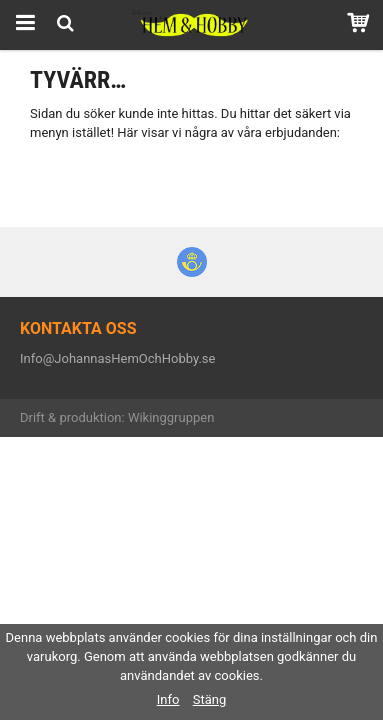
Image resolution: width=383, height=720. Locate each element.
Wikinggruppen (171, 417)
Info (168, 699)
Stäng (210, 699)
